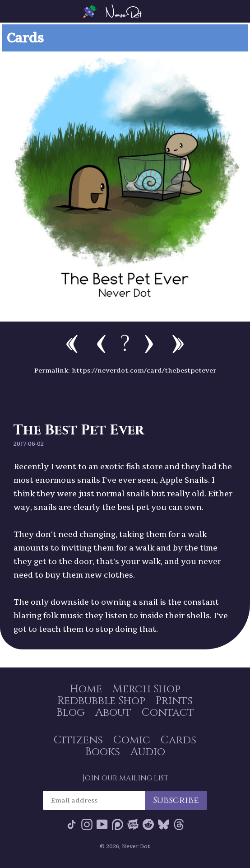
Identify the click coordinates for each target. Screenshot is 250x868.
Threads (179, 824)
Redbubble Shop (101, 701)
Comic (132, 740)
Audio (148, 752)
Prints (174, 701)
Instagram (87, 824)
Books (103, 752)
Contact (168, 713)
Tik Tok (72, 824)
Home (86, 689)
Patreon (118, 824)
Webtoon (133, 824)
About (113, 713)
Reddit (148, 824)
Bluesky (164, 824)
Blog (71, 713)
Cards (178, 740)
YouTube (102, 824)
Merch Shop (146, 689)
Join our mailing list (125, 778)
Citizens (78, 740)
